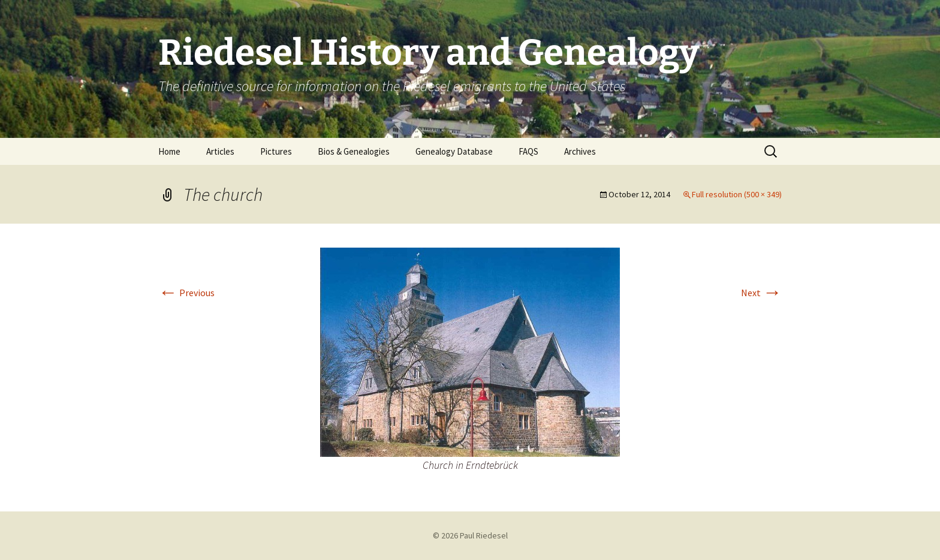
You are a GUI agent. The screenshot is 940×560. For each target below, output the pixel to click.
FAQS (528, 151)
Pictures (276, 151)
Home (169, 151)
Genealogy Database (454, 151)
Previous (186, 293)
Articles (220, 151)
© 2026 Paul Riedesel (470, 535)
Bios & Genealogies (354, 151)
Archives (580, 151)
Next (761, 293)
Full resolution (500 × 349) (737, 194)
